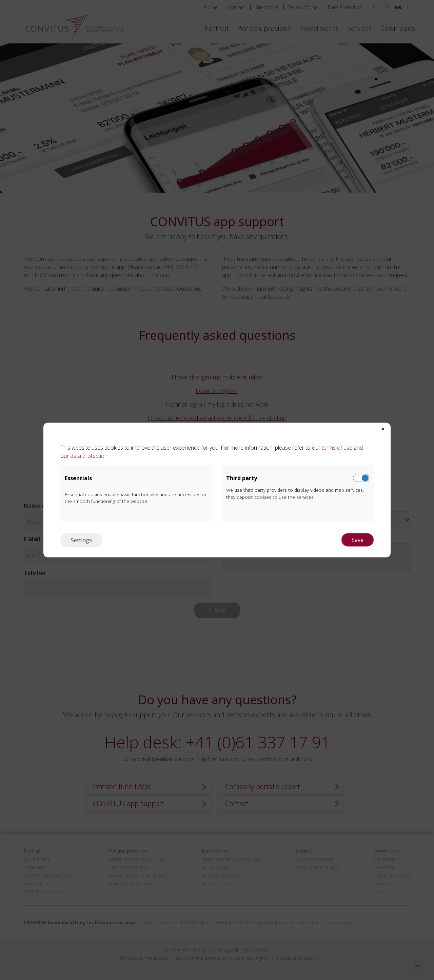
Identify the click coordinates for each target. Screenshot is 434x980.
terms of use (336, 448)
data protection (89, 456)
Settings (81, 540)
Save (358, 540)
